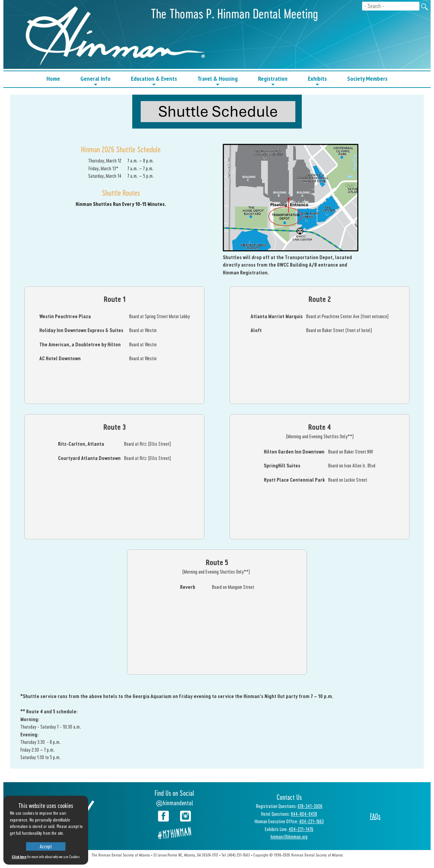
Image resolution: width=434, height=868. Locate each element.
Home (53, 79)
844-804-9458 (304, 814)
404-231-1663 (311, 821)
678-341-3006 (310, 806)
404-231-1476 (301, 829)
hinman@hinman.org (289, 836)
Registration (273, 81)
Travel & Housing (218, 81)
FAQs (375, 816)
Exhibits (317, 81)
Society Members (367, 79)
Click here (19, 857)
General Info (95, 81)
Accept (46, 846)
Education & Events (154, 81)
